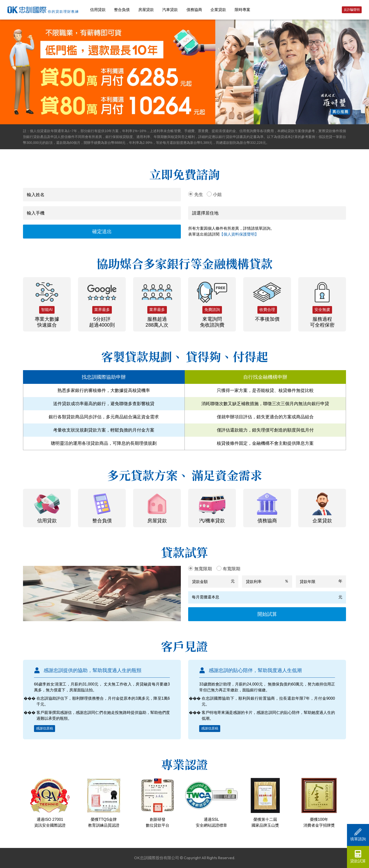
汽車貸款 (170, 10)
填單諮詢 (358, 835)
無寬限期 (203, 569)
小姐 (217, 194)
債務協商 (194, 10)
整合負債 (122, 10)
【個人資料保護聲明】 (239, 234)
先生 (199, 194)
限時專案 (242, 10)
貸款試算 (358, 857)
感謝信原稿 (45, 728)
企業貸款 (218, 10)
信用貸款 (98, 10)
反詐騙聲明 (352, 10)
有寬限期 (231, 569)
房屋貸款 (146, 10)
